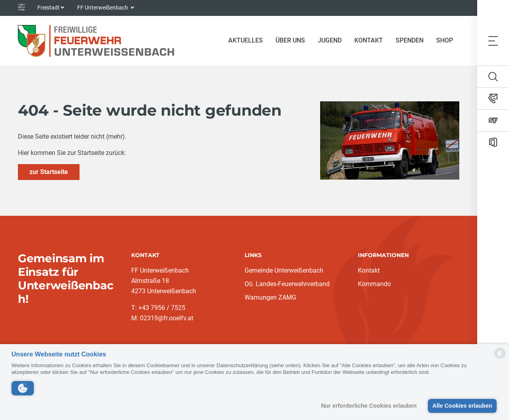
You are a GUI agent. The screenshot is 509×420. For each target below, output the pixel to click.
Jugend (330, 40)
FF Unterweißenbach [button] (103, 8)
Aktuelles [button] (246, 40)
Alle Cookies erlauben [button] (462, 406)
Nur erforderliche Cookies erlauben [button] (369, 406)
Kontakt (369, 40)
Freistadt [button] (49, 8)
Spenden (410, 40)
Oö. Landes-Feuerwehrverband (287, 284)
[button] (23, 388)
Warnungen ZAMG (270, 297)
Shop (445, 40)
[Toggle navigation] (493, 41)
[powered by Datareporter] (500, 358)
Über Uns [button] (290, 40)
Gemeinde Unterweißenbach (284, 270)
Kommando (374, 284)
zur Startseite (49, 172)
